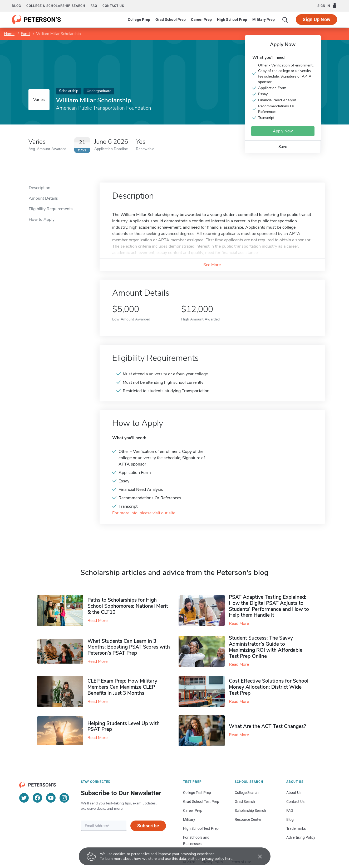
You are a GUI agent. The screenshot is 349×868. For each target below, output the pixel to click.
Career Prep (201, 20)
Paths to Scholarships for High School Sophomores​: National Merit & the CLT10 (128, 606)
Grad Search (245, 802)
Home (9, 34)
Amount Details (43, 198)
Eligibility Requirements (51, 209)
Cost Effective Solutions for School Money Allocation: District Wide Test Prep (269, 687)
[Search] (285, 20)
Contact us (113, 6)
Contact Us (295, 802)
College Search (247, 793)
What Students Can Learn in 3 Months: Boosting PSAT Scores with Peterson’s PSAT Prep (129, 647)
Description (40, 188)
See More (212, 265)
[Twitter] (24, 798)
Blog (16, 6)
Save (283, 147)
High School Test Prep (201, 828)
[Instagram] (64, 798)
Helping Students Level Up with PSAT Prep (124, 726)
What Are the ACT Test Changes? (267, 726)
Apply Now (283, 131)
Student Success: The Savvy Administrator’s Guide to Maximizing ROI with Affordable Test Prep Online (266, 647)
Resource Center (248, 819)
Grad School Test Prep (201, 802)
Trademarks (296, 828)
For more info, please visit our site (144, 513)
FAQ (94, 6)
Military (189, 819)
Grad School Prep (171, 20)
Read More (97, 621)
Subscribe (148, 826)
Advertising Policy (301, 837)
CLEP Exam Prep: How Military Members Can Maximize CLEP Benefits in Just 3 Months (122, 687)
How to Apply (42, 219)
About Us (294, 793)
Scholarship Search (250, 811)
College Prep (139, 20)
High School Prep (232, 20)
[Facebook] (37, 798)
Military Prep (264, 20)
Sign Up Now (316, 19)
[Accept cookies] (256, 856)
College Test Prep (197, 793)
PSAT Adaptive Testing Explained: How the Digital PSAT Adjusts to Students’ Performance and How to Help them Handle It (269, 606)
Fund (25, 34)
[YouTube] (51, 798)
